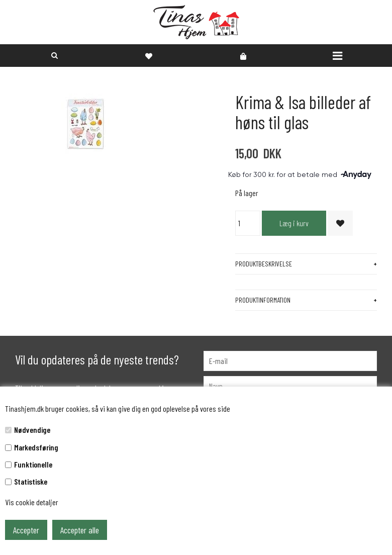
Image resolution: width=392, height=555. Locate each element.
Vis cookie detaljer (32, 502)
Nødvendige (32, 430)
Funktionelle (33, 464)
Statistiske (31, 481)
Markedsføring (36, 447)
